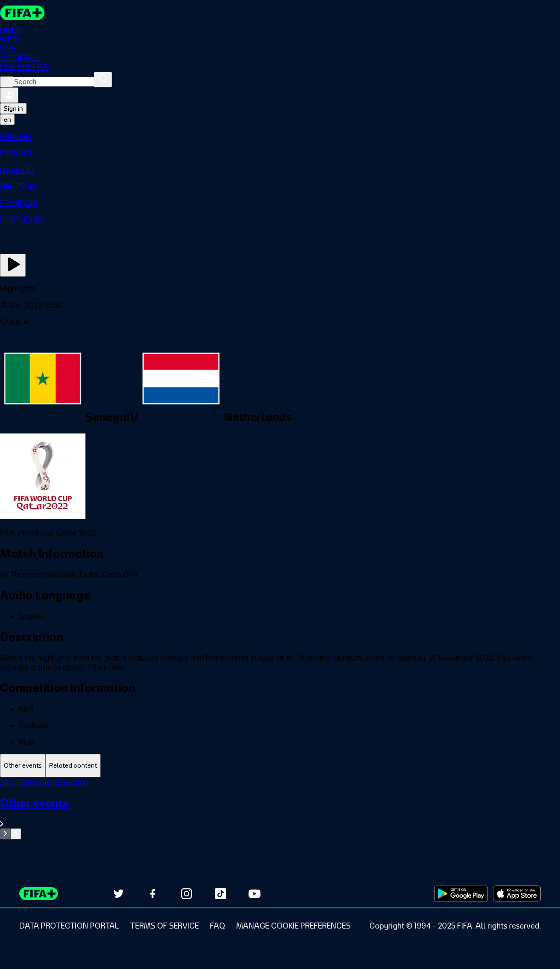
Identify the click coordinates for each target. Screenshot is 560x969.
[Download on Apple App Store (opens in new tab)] (517, 894)
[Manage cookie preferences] (293, 926)
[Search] (103, 80)
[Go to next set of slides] (16, 834)
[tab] (23, 766)
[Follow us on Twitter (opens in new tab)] (119, 894)
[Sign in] (9, 95)
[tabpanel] (280, 808)
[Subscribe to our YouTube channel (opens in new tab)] (255, 894)
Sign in (13, 108)
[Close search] (7, 82)
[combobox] (54, 82)
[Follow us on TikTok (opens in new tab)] (221, 894)
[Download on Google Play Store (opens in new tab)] (461, 894)
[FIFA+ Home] (22, 13)
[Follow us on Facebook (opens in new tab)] (153, 894)
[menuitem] (280, 137)
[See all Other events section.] (280, 812)
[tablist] (280, 766)
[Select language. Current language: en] (7, 120)
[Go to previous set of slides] (5, 834)
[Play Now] (13, 265)
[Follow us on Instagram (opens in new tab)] (187, 894)
